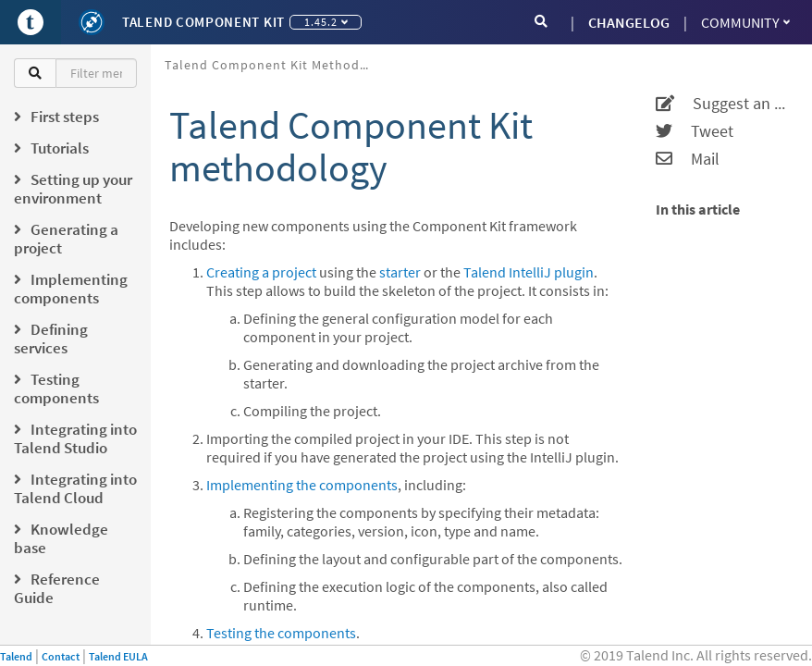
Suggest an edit (722, 104)
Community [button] (745, 22)
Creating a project (261, 272)
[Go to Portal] (31, 22)
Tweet (695, 131)
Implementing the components (302, 485)
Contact (61, 656)
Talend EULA (118, 656)
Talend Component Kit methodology (273, 65)
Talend (16, 656)
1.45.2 (326, 22)
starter (400, 272)
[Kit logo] (92, 22)
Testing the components (281, 633)
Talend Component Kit (203, 22)
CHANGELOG (629, 22)
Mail (688, 159)
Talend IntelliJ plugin (529, 272)
